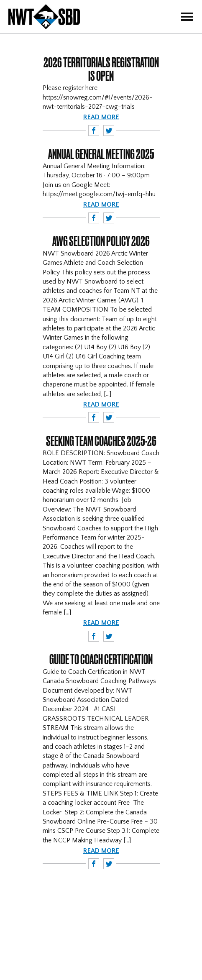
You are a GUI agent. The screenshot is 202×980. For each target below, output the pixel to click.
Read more (101, 117)
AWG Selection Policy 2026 (101, 241)
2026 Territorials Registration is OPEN (101, 69)
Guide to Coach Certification (101, 659)
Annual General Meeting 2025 (101, 154)
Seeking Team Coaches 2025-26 (101, 441)
